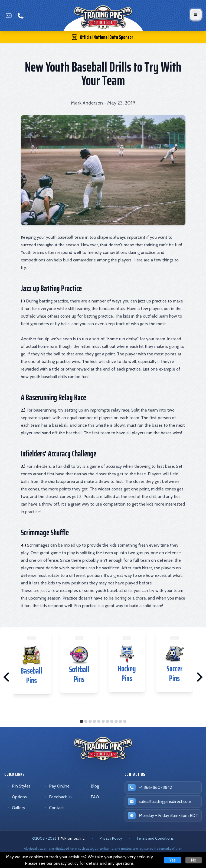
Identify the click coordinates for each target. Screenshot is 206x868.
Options (17, 797)
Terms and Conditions (155, 838)
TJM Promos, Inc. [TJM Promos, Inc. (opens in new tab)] (71, 838)
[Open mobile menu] (196, 15)
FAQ (92, 797)
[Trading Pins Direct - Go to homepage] (103, 749)
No (194, 860)
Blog (92, 786)
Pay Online (57, 786)
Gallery (16, 808)
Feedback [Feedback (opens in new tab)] (59, 798)
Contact (54, 808)
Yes (172, 860)
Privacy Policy (111, 838)
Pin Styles (19, 786)
